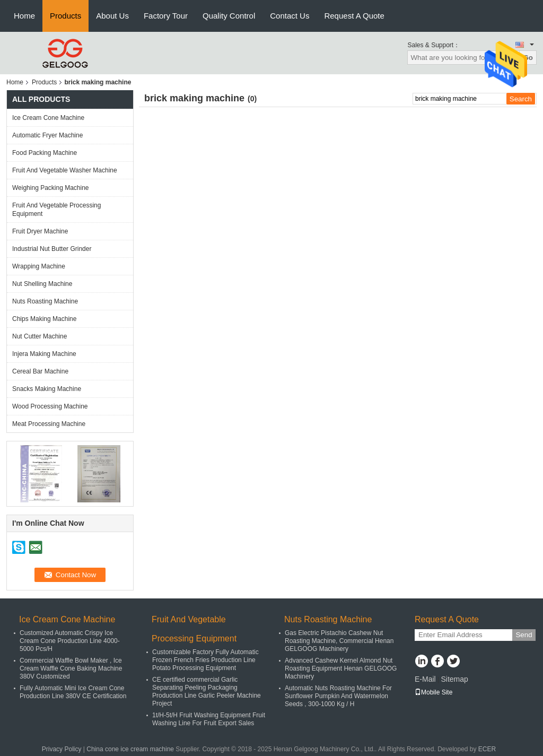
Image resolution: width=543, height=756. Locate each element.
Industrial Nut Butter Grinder (52, 249)
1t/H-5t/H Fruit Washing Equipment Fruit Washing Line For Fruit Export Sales (209, 719)
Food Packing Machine (45, 153)
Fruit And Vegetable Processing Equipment (56, 210)
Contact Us (290, 16)
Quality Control (229, 16)
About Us (112, 16)
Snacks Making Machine (47, 389)
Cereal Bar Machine (40, 371)
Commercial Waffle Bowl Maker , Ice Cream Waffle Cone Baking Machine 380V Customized (71, 668)
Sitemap (454, 679)
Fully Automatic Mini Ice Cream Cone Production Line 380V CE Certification (73, 692)
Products (65, 16)
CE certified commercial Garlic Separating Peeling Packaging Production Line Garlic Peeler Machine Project (207, 692)
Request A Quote (354, 16)
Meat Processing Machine (49, 424)
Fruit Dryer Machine (40, 231)
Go (528, 58)
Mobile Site (433, 692)
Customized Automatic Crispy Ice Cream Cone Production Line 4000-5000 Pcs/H (70, 641)
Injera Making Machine (44, 354)
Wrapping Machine (39, 266)
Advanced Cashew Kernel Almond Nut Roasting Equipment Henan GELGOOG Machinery (341, 668)
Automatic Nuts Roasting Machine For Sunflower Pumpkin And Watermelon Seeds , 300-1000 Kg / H (338, 696)
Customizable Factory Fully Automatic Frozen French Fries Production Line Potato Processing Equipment (205, 660)
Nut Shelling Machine (42, 284)
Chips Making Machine (44, 319)
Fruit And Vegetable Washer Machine (65, 170)
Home (24, 16)
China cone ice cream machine (130, 749)
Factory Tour (166, 16)
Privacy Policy (62, 749)
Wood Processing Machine (50, 406)
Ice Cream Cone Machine (48, 118)
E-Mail (425, 679)
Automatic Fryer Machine (47, 135)
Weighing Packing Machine (51, 188)
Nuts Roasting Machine (45, 301)
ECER (487, 749)
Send (524, 635)
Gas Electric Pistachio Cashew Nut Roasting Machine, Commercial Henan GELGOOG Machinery (339, 641)
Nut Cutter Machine (40, 336)
